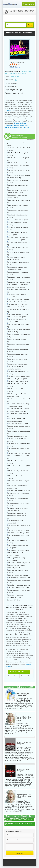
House (17, 76)
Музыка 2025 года (20, 123)
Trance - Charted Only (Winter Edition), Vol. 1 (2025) (24, 796)
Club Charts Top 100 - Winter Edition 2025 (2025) (18, 72)
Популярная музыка (12, 125)
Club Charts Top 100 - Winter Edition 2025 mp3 (19, 820)
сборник (17, 759)
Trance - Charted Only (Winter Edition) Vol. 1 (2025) (24, 719)
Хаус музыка (24, 125)
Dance (12, 76)
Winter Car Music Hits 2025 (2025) (24, 743)
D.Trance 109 (9, 111)
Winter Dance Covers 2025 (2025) (23, 770)
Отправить (19, 853)
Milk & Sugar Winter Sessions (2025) (23, 694)
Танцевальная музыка (13, 127)
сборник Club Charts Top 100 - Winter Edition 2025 (19, 824)
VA (16, 80)
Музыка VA (25, 127)
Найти (30, 25)
